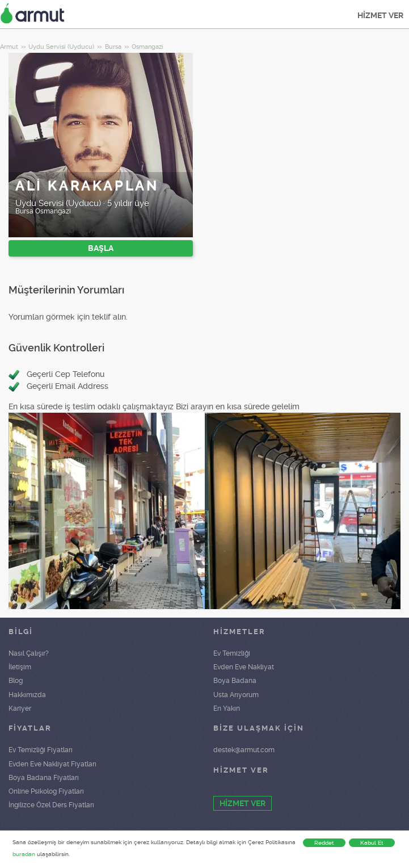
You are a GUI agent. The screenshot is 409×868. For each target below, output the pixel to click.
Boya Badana (235, 681)
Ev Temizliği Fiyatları (41, 750)
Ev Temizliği (232, 653)
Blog (16, 681)
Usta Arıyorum (236, 695)
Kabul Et (372, 843)
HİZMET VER (380, 15)
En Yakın (227, 708)
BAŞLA (101, 248)
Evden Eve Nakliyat (244, 667)
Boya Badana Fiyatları (44, 778)
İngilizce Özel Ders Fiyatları (51, 805)
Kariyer (20, 708)
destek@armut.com (244, 750)
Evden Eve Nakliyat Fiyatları (52, 764)
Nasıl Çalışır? (29, 653)
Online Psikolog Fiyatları (46, 791)
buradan (24, 854)
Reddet (324, 843)
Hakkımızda (27, 695)
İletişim (20, 667)
